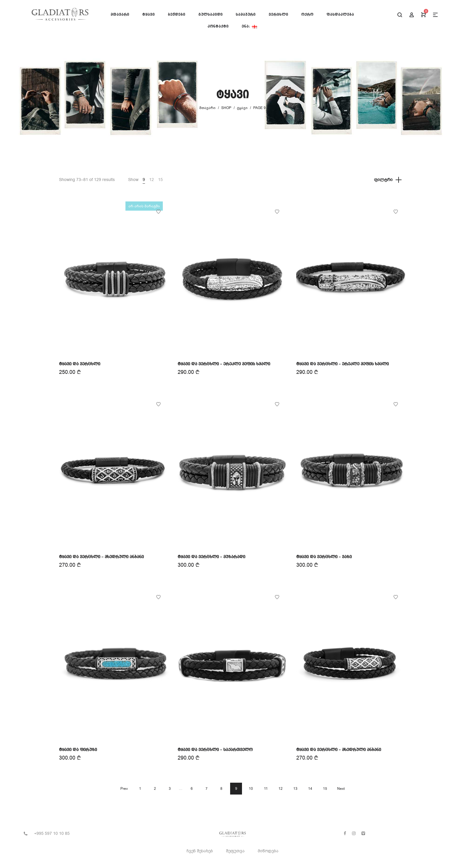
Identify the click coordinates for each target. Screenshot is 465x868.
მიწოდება (268, 851)
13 (295, 789)
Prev (124, 789)
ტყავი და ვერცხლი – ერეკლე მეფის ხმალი (224, 364)
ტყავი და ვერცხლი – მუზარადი (211, 557)
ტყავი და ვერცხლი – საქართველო (215, 750)
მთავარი (207, 108)
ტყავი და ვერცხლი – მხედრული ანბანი (101, 557)
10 (251, 789)
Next (341, 789)
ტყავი (242, 108)
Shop (226, 108)
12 (152, 180)
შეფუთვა (235, 851)
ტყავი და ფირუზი (78, 750)
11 (266, 789)
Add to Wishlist (158, 212)
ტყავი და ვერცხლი (80, 364)
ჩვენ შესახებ (200, 851)
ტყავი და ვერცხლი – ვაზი (324, 557)
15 (160, 180)
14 (310, 789)
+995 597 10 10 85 (52, 833)
